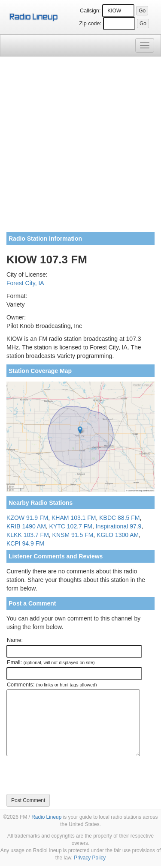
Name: (15, 640)
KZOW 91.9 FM (27, 518)
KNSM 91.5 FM (73, 535)
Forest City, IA (25, 283)
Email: (51, 662)
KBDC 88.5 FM (119, 518)
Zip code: (90, 24)
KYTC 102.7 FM (71, 526)
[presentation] (72, 775)
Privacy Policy (90, 858)
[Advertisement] (80, 148)
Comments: (52, 685)
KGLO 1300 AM (118, 535)
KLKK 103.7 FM (28, 535)
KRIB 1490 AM (26, 526)
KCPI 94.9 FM (25, 543)
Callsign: (90, 11)
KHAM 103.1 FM (74, 518)
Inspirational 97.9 (119, 526)
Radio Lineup (46, 817)
